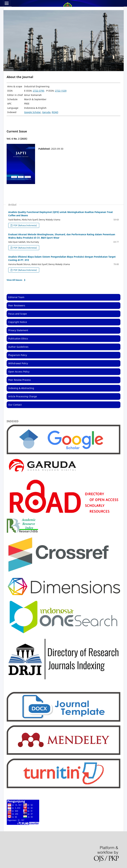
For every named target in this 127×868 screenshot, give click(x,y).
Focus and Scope (18, 314)
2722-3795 (39, 91)
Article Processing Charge (23, 396)
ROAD (55, 112)
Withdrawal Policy (18, 363)
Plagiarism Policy (18, 355)
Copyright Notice (18, 322)
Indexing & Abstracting (21, 388)
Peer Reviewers (17, 305)
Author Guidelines (18, 347)
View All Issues (14, 280)
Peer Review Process (20, 380)
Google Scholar (32, 112)
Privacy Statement (18, 330)
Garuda (46, 112)
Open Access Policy (19, 372)
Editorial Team (16, 297)
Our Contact (15, 405)
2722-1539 (61, 91)
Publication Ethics (18, 339)
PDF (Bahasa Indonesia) (25, 225)
